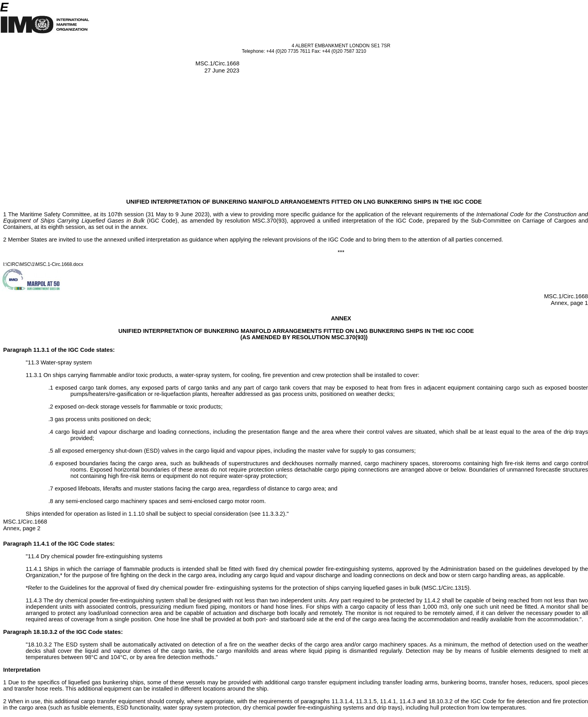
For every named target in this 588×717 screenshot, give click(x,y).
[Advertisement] (294, 139)
